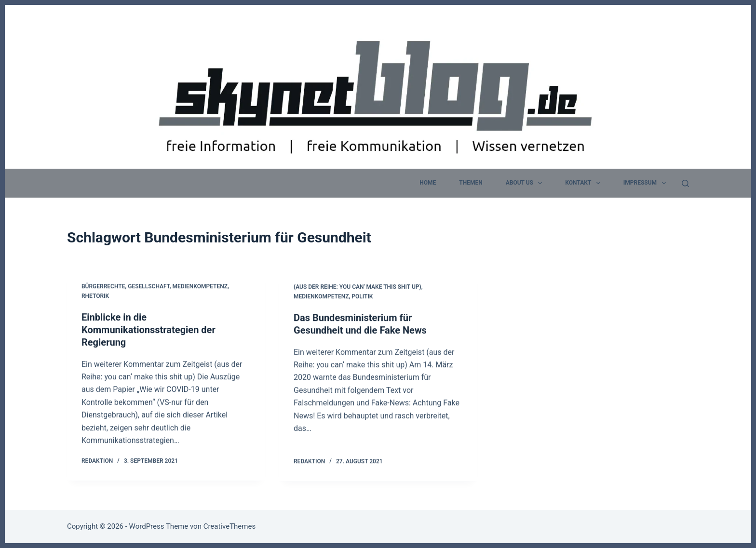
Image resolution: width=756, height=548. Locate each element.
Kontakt (584, 183)
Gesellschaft (149, 287)
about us (526, 183)
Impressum (647, 183)
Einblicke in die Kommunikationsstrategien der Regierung (148, 330)
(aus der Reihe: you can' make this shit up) (358, 288)
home (428, 183)
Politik (362, 297)
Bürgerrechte (103, 287)
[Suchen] (685, 183)
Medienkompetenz (200, 287)
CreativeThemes (230, 526)
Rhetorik (95, 296)
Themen (471, 183)
